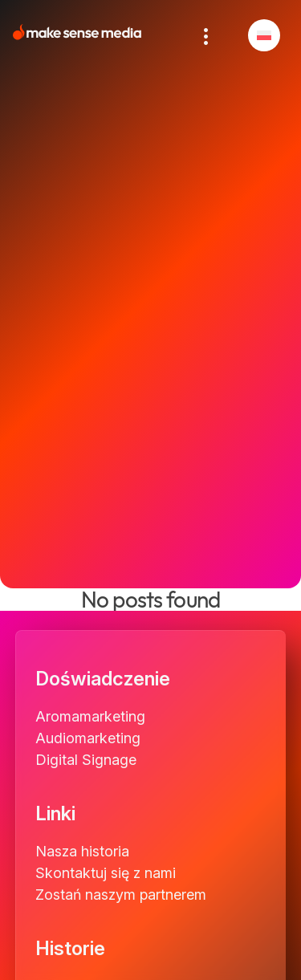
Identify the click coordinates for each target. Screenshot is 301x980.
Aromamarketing (90, 716)
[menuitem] (264, 35)
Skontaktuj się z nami (106, 873)
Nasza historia (82, 851)
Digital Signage (86, 760)
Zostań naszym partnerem (121, 895)
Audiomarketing (88, 738)
